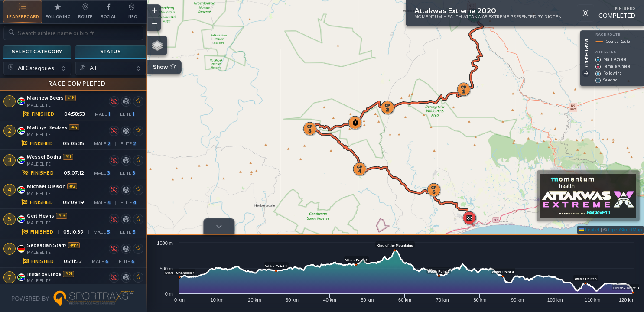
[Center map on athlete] (126, 101)
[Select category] (37, 69)
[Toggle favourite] (138, 101)
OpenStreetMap (625, 230)
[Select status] (111, 69)
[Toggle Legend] (586, 73)
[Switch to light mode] (585, 13)
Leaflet (589, 230)
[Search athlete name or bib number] (73, 33)
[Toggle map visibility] (114, 101)
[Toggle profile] (219, 226)
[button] (474, 55)
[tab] (23, 12)
